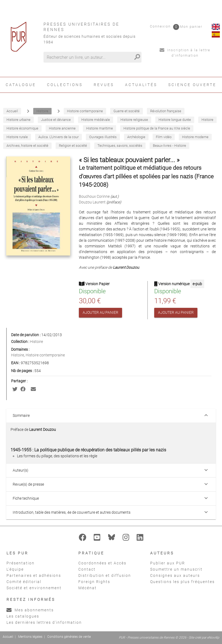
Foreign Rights (94, 582)
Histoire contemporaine (45, 355)
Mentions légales (30, 637)
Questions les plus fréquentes (182, 582)
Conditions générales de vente (69, 637)
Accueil (8, 637)
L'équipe (15, 569)
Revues (104, 85)
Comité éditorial (24, 582)
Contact (87, 569)
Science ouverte (192, 85)
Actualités (141, 85)
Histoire (36, 342)
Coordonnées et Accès (102, 563)
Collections (65, 85)
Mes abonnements (30, 610)
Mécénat (88, 588)
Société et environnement (34, 588)
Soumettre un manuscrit (176, 569)
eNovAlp (213, 638)
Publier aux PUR (168, 563)
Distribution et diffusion (105, 575)
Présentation (21, 563)
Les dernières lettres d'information (44, 622)
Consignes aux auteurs (175, 575)
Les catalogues (23, 616)
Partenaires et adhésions (34, 575)
